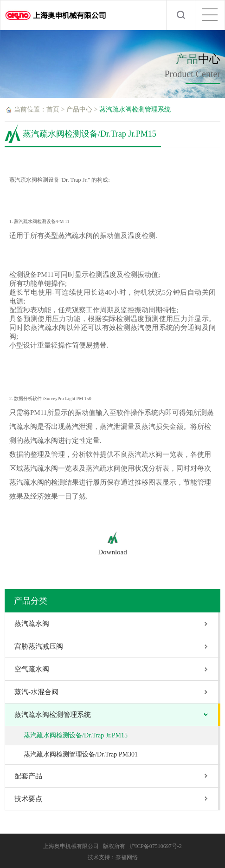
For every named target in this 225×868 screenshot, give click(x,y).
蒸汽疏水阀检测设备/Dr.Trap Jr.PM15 (76, 735)
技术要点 (28, 799)
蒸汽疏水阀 (32, 624)
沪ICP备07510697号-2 (156, 846)
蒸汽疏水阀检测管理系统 (135, 109)
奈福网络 (127, 857)
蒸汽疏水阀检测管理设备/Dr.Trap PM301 (81, 754)
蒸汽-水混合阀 (36, 692)
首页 (53, 109)
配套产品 (28, 776)
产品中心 (79, 109)
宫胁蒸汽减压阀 (39, 646)
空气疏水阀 (32, 669)
